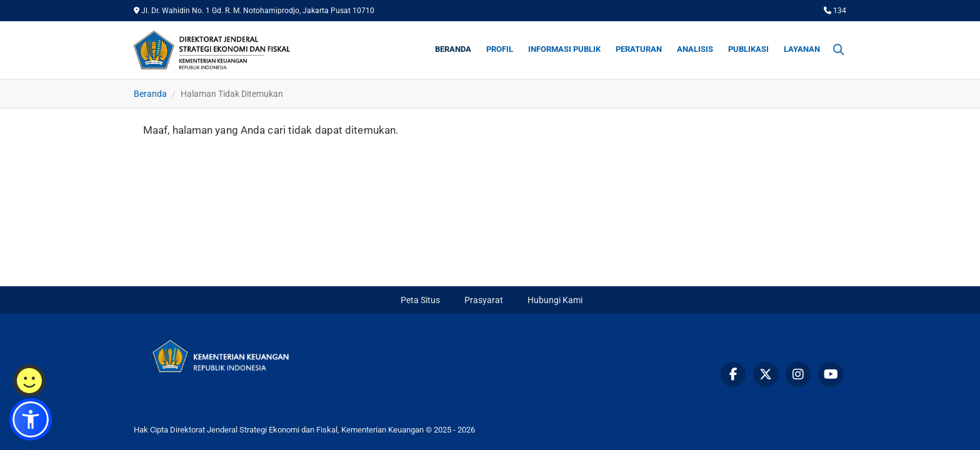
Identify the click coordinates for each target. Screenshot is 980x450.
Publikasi (748, 49)
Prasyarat (484, 300)
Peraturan (639, 49)
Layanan (802, 49)
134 (835, 11)
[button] (31, 419)
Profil (500, 49)
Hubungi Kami (555, 300)
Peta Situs (420, 300)
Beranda (453, 49)
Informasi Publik (564, 49)
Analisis (695, 49)
